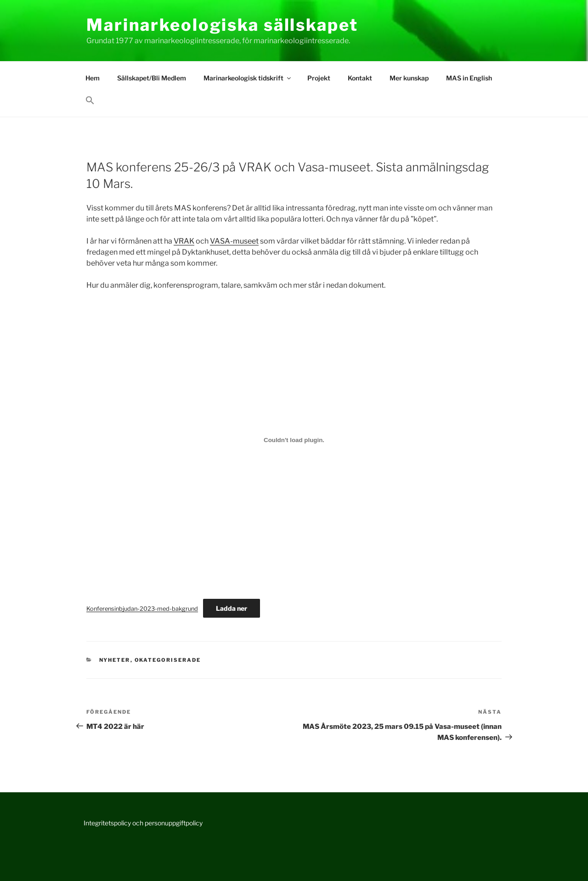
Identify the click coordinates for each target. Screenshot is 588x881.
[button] (90, 101)
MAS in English (469, 78)
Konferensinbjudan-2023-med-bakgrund (142, 609)
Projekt (319, 78)
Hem (93, 78)
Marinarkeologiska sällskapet (222, 25)
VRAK (184, 241)
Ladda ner (232, 608)
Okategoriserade (168, 660)
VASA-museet (234, 241)
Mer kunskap (409, 78)
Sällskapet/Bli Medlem (152, 78)
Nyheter (115, 660)
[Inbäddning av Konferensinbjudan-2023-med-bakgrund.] (294, 440)
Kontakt (360, 78)
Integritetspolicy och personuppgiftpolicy (143, 823)
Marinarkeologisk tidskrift (248, 78)
